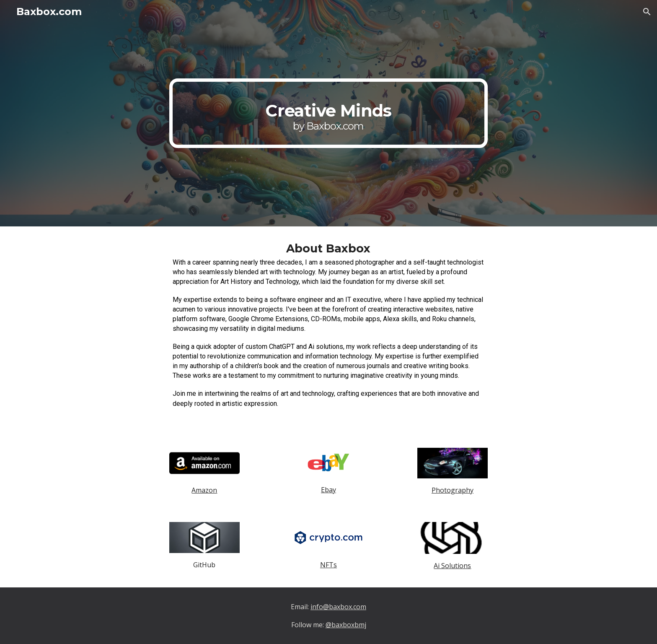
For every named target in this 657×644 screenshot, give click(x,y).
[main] (328, 113)
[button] (647, 12)
